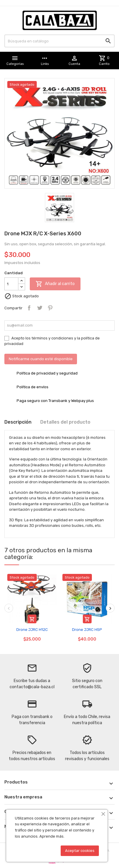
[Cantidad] (11, 284)
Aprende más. (52, 836)
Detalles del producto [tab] (65, 422)
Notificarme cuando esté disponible (41, 359)
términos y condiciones (52, 338)
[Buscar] (60, 41)
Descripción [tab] (18, 422)
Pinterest (50, 308)
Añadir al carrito (55, 284)
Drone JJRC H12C (32, 630)
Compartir (29, 308)
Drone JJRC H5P (87, 630)
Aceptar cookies (80, 851)
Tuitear (40, 308)
